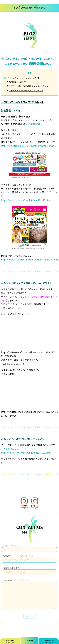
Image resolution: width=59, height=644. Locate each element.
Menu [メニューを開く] (30, 640)
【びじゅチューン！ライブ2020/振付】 (23, 78)
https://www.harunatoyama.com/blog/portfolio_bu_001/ (30, 260)
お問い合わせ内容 (15, 580)
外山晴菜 (24, 503)
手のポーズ (35, 503)
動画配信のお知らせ (17, 82)
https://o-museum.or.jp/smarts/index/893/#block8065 (28, 146)
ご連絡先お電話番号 (11, 568)
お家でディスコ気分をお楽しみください (26, 91)
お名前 (10, 546)
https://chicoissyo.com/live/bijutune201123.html (26, 200)
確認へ (30, 616)
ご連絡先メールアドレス (18, 556)
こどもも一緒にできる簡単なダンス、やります (29, 86)
